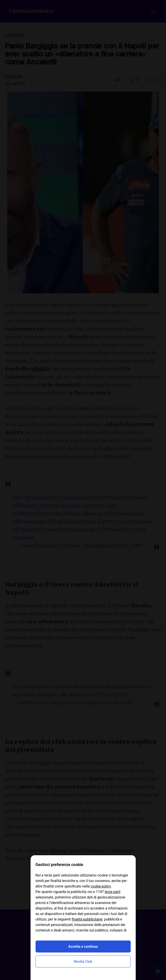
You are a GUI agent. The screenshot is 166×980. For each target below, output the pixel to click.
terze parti (113, 892)
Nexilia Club (83, 961)
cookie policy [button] (101, 886)
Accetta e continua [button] (83, 946)
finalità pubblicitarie (87, 919)
